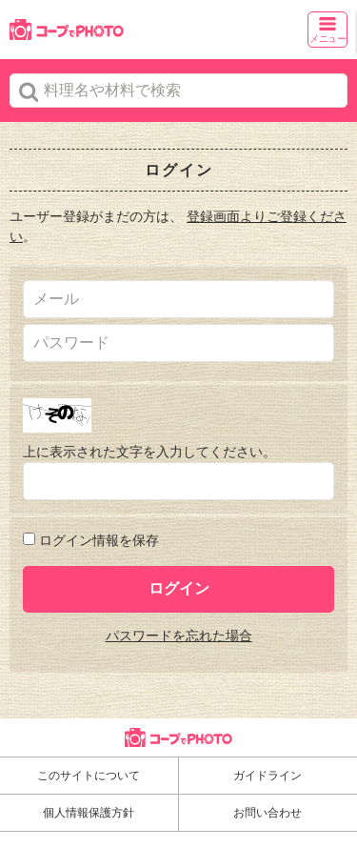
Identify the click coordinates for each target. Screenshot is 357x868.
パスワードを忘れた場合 (179, 636)
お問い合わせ (268, 813)
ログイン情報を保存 (99, 540)
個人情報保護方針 (89, 813)
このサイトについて (89, 776)
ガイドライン (268, 776)
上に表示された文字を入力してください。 (149, 452)
